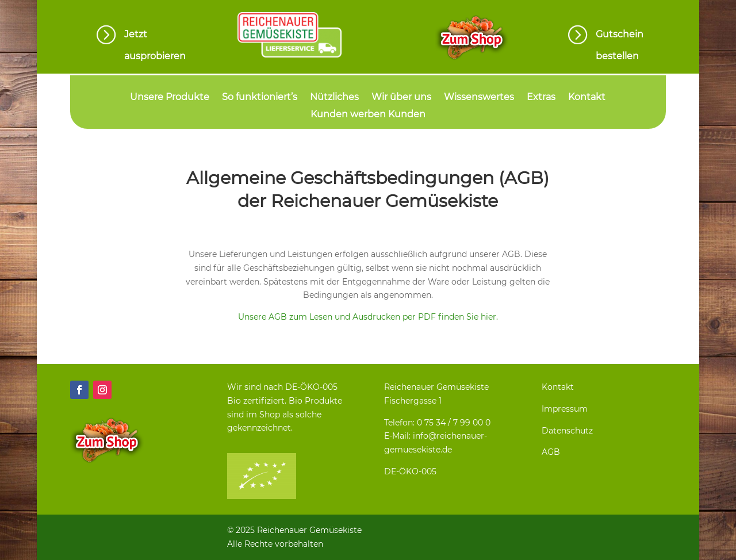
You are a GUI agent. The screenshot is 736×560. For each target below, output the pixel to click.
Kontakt (587, 98)
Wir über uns (401, 98)
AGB (551, 452)
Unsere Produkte (170, 98)
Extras (541, 98)
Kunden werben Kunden (368, 115)
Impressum (565, 409)
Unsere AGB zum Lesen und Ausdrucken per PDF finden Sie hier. (368, 317)
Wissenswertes (479, 98)
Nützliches (334, 98)
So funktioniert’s (260, 98)
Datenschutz (567, 431)
